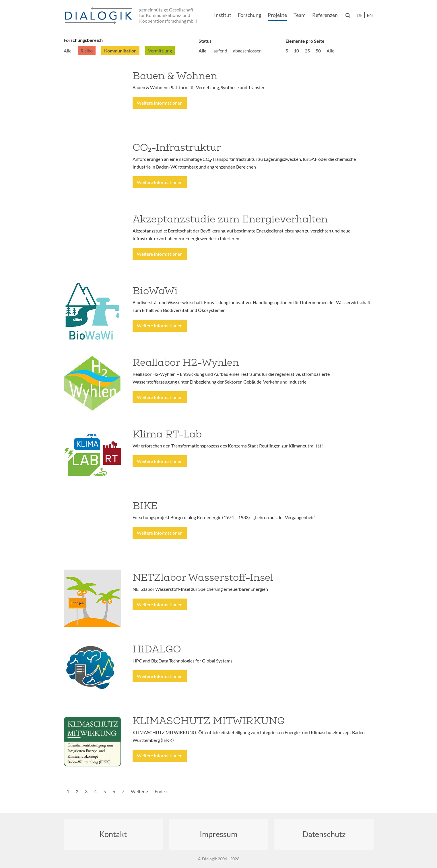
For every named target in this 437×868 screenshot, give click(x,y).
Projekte (277, 15)
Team (300, 15)
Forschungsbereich (83, 40)
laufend (220, 51)
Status (205, 41)
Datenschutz (324, 834)
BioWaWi (155, 291)
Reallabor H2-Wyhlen (186, 362)
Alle (68, 51)
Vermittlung (160, 51)
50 (318, 51)
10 (296, 51)
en (370, 15)
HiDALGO (157, 649)
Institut (223, 15)
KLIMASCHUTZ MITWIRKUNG (209, 721)
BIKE (145, 506)
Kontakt (113, 834)
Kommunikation (120, 51)
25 (307, 51)
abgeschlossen (247, 51)
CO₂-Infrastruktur (177, 147)
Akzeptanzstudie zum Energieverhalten (230, 219)
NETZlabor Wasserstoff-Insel (203, 577)
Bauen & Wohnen (175, 76)
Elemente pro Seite (305, 41)
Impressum (218, 834)
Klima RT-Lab (167, 434)
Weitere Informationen (160, 103)
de (360, 15)
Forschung (249, 15)
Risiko (87, 51)
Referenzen (325, 15)
